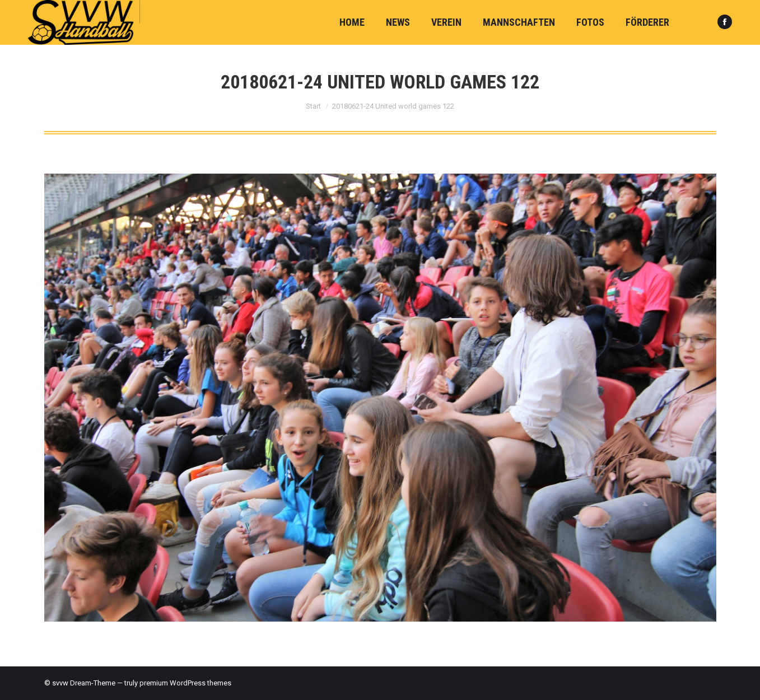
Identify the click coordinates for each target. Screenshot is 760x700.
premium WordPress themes (185, 683)
